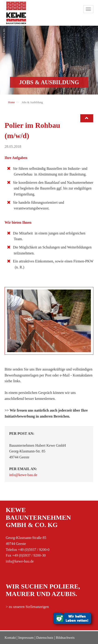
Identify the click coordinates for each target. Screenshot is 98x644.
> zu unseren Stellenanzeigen (27, 607)
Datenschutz (45, 638)
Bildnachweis (65, 638)
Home (11, 102)
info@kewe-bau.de (23, 475)
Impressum (26, 638)
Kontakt (10, 638)
